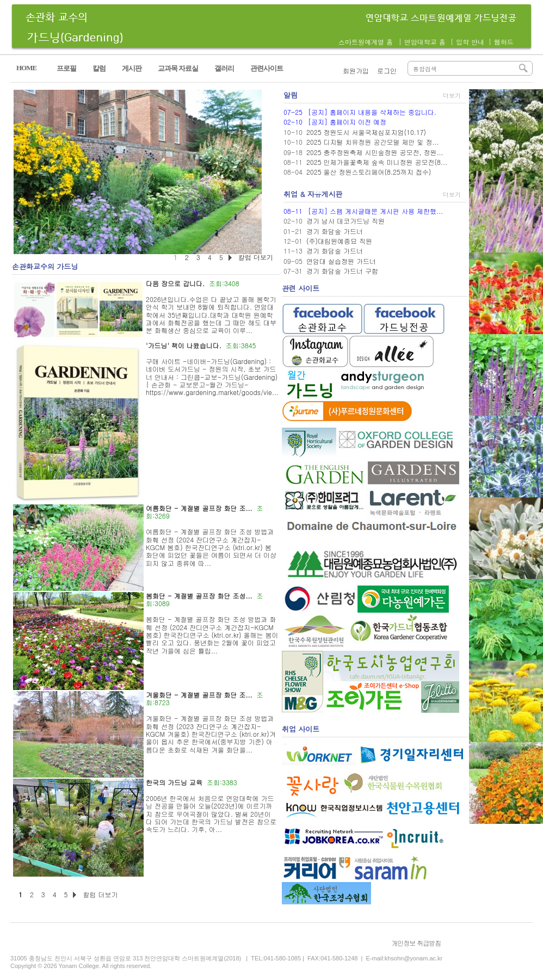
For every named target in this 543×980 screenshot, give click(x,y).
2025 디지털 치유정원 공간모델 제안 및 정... (373, 142)
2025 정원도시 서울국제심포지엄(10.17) (366, 132)
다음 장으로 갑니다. (175, 283)
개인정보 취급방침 (416, 943)
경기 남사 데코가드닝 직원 (345, 221)
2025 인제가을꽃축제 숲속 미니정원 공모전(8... (377, 162)
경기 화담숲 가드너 (335, 231)
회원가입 (356, 70)
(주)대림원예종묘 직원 (339, 241)
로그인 (387, 70)
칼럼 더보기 (100, 894)
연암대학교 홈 (425, 42)
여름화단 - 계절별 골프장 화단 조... (199, 508)
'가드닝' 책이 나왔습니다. (184, 345)
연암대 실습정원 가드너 (341, 261)
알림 (291, 95)
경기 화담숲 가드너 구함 (342, 271)
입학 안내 (470, 42)
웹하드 (504, 42)
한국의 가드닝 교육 (174, 782)
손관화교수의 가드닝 (45, 266)
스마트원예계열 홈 (366, 42)
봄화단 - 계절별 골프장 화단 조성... (199, 596)
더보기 (452, 95)
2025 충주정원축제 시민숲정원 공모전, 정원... (375, 152)
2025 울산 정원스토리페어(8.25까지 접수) (369, 172)
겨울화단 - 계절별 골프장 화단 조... (199, 695)
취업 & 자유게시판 (313, 194)
